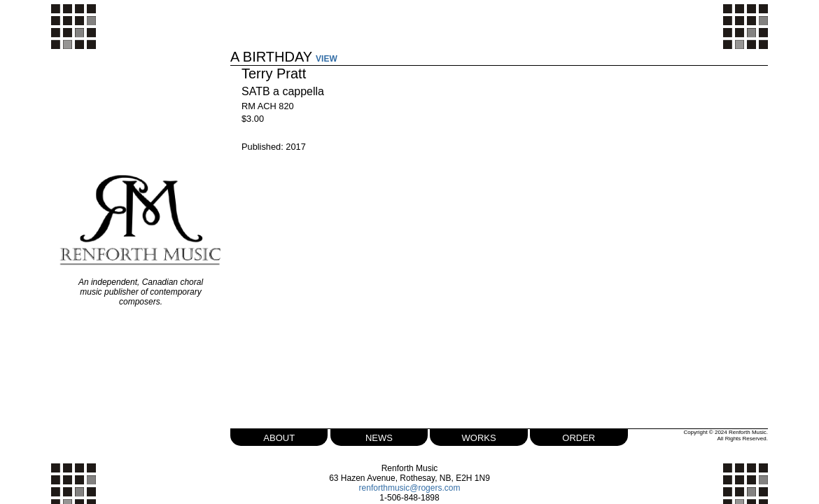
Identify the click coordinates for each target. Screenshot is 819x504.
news (380, 436)
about (282, 436)
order (575, 436)
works (477, 436)
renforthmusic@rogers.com (410, 487)
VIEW (331, 49)
